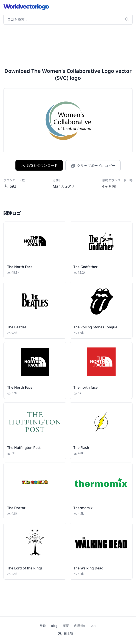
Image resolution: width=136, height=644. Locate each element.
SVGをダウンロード (39, 165)
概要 (66, 626)
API (94, 626)
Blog (54, 626)
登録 (43, 626)
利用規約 (80, 626)
